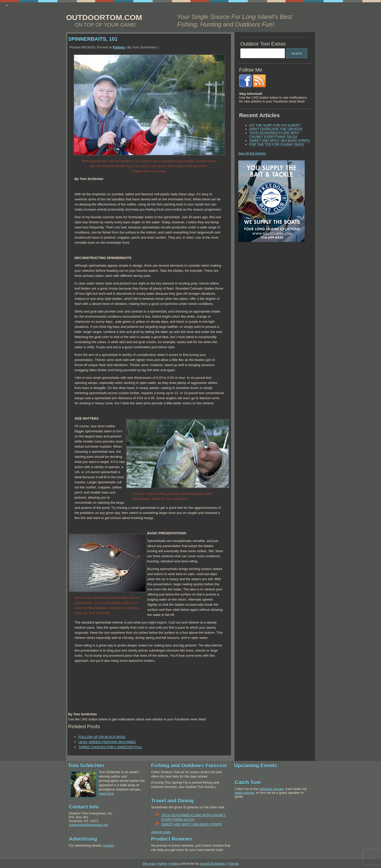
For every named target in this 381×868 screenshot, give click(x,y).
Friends (233, 864)
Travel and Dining (172, 801)
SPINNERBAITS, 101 (93, 39)
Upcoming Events (256, 766)
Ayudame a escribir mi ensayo (32, 5)
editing (175, 864)
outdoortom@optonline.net (88, 825)
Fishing (119, 47)
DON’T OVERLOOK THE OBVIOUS (276, 129)
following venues (271, 789)
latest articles (244, 793)
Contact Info (84, 807)
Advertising (83, 839)
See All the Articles (252, 153)
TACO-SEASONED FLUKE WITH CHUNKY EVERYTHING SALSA (274, 135)
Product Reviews (172, 839)
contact (108, 845)
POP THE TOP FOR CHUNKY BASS (277, 144)
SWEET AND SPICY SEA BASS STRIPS (280, 141)
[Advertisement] (270, 281)
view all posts (161, 832)
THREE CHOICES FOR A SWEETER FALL (110, 747)
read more (106, 793)
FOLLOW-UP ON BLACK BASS (102, 737)
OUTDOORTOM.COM (104, 17)
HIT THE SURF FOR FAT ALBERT (275, 125)
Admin (163, 864)
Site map (149, 864)
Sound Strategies (212, 864)
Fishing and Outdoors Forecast (189, 766)
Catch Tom (248, 782)
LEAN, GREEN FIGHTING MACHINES (107, 742)
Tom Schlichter (86, 766)
